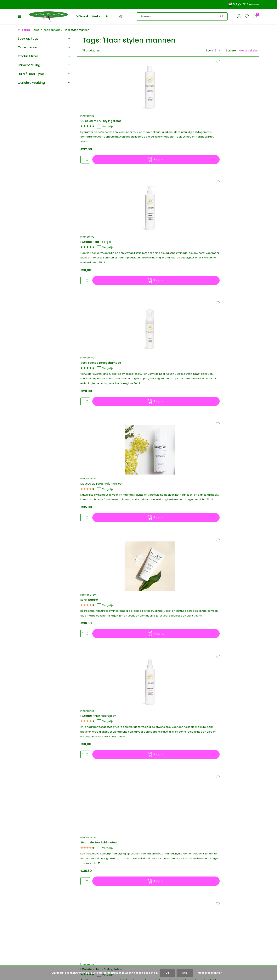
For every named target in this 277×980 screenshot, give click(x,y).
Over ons (24, 899)
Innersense (90, 111)
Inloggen (92, 918)
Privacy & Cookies (30, 935)
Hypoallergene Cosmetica (35, 945)
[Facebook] (212, 855)
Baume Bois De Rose (220, 595)
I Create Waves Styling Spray (105, 599)
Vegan (22, 951)
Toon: (209, 50)
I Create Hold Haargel (160, 116)
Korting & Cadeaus (30, 909)
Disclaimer (25, 940)
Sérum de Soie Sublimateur (104, 398)
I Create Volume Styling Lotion (167, 398)
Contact (23, 914)
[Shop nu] (113, 179)
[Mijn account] (239, 17)
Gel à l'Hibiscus (216, 398)
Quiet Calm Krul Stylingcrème (105, 116)
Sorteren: (232, 50)
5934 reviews (250, 4)
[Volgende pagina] (174, 690)
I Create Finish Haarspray (224, 257)
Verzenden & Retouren (33, 920)
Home (37, 30)
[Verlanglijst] (247, 17)
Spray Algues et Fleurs (221, 499)
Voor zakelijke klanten (32, 956)
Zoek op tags (53, 30)
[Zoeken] (182, 17)
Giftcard (82, 16)
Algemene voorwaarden (34, 930)
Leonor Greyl (90, 252)
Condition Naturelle (159, 495)
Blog (109, 16)
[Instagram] (218, 855)
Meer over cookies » (210, 973)
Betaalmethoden (29, 925)
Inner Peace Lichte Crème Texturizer (163, 601)
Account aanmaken (100, 924)
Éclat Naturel (153, 257)
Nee (185, 973)
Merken (97, 16)
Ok (167, 973)
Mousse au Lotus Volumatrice (106, 257)
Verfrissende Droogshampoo (227, 116)
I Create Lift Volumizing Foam (105, 499)
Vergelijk (108, 122)
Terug (24, 30)
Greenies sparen (29, 904)
